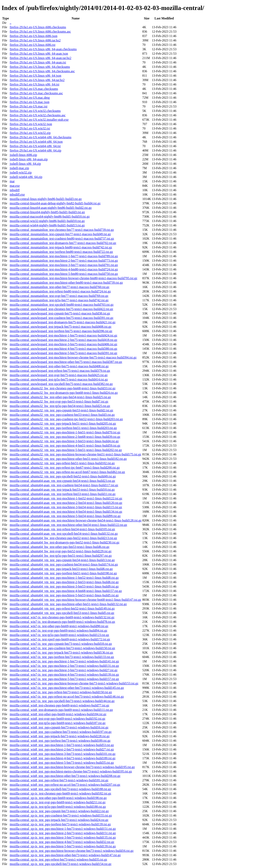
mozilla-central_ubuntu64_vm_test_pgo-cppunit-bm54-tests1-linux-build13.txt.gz (62, 560)
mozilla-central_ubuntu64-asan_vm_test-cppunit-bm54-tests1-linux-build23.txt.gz (62, 481)
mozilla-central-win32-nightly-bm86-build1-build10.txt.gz (47, 221)
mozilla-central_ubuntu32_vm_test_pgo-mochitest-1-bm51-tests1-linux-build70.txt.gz (65, 432)
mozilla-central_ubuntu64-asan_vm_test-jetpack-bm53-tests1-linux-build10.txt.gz (62, 490)
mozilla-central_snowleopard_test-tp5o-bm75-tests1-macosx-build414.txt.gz (59, 379)
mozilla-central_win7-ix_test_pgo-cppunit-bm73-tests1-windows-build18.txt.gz (61, 644)
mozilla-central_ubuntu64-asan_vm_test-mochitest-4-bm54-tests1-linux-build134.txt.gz (66, 512)
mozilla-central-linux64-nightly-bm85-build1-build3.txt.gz (47, 212)
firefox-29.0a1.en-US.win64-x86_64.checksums (40, 137)
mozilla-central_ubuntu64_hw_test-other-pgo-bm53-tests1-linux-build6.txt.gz (59, 547)
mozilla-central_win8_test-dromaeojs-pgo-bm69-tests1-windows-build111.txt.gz (61, 710)
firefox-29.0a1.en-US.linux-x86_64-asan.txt (38, 62)
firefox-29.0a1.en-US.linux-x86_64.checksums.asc (42, 71)
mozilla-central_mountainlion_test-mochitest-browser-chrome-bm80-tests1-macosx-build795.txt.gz (73, 278)
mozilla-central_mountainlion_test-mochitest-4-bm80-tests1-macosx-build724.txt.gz (64, 269)
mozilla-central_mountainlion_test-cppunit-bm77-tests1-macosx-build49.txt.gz (60, 234)
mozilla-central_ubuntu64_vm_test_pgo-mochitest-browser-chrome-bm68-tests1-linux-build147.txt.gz (75, 600)
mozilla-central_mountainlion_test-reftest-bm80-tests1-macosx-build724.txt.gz (60, 291)
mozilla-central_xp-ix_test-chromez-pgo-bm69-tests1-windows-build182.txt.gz (60, 793)
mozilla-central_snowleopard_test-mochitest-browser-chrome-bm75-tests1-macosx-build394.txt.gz (73, 357)
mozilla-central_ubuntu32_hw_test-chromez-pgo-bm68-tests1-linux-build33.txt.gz (62, 388)
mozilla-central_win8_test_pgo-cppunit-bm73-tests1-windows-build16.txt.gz (59, 727)
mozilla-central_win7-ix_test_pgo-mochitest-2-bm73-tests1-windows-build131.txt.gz (64, 666)
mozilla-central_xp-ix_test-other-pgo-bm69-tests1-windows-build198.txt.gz (58, 798)
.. (10, 23)
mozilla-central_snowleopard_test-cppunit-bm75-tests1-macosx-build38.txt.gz (60, 313)
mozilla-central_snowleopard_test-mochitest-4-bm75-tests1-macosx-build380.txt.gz (63, 349)
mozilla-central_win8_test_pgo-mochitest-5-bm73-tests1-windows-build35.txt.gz (62, 763)
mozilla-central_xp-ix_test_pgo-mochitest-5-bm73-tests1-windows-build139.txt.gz (63, 846)
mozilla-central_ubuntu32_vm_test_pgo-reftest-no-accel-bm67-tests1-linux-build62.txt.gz (67, 472)
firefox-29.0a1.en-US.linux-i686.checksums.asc (40, 32)
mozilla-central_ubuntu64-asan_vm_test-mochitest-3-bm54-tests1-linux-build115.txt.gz (66, 507)
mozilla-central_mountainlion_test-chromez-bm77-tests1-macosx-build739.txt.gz (62, 230)
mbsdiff (14, 190)
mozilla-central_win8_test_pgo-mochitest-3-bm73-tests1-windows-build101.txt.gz (62, 754)
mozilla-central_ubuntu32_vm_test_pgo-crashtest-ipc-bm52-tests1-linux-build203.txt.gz (66, 419)
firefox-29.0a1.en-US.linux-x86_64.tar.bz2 (37, 80)
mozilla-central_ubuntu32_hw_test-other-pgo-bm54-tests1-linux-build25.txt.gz (60, 397)
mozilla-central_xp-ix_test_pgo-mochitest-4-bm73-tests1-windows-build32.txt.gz (62, 842)
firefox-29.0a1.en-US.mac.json (29, 102)
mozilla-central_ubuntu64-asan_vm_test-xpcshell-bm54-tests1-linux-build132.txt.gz (64, 534)
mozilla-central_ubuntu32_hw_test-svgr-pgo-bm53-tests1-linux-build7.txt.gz (59, 401)
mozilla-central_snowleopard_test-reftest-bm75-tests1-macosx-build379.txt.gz (60, 371)
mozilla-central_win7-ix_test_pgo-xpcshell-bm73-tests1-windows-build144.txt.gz (62, 701)
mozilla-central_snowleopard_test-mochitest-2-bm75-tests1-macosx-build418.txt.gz (63, 340)
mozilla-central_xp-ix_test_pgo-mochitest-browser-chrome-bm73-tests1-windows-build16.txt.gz (71, 851)
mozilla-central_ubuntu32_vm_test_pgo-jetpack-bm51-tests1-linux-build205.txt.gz (63, 423)
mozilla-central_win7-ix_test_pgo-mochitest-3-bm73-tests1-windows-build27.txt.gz (63, 670)
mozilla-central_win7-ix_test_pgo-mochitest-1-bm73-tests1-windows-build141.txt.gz (64, 661)
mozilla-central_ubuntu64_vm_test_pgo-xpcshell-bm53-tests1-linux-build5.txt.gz (62, 613)
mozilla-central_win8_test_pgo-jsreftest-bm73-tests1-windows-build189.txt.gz (60, 741)
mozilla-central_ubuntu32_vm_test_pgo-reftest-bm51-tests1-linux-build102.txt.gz (62, 463)
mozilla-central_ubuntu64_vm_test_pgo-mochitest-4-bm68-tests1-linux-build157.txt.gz (66, 591)
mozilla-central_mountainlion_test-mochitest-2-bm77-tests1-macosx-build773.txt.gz (64, 261)
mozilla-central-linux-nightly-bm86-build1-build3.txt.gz (46, 199)
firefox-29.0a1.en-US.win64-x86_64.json (36, 142)
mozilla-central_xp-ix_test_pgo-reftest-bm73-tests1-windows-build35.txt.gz (58, 859)
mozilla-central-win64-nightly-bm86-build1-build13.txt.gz (47, 225)
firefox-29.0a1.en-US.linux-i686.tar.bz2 (35, 40)
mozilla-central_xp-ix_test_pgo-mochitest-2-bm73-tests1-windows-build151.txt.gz (63, 833)
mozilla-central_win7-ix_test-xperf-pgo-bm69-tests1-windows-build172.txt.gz (60, 639)
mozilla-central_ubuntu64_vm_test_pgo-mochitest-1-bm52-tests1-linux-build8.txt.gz (64, 578)
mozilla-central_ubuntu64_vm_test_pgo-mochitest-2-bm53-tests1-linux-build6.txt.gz (64, 582)
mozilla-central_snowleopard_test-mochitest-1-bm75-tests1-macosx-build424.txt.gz (63, 335)
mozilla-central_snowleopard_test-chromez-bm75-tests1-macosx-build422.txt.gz (61, 309)
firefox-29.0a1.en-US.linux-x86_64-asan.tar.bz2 (40, 58)
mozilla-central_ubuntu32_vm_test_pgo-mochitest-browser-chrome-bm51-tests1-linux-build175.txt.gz (75, 454)
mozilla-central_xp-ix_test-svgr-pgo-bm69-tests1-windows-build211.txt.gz (57, 802)
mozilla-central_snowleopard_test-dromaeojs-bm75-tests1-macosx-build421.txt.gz (62, 322)
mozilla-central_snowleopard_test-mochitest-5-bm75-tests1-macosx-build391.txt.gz (63, 353)
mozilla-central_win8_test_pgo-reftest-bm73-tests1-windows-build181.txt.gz (59, 780)
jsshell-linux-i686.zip (23, 155)
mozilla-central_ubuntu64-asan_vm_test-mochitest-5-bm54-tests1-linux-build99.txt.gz (65, 516)
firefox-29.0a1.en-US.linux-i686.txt (32, 45)
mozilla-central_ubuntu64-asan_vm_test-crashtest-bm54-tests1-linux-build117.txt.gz (64, 485)
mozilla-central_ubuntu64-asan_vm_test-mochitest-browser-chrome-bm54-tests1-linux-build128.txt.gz (75, 520)
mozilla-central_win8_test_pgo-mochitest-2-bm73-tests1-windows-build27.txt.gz (62, 749)
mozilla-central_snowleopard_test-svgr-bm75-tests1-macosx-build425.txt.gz (58, 375)
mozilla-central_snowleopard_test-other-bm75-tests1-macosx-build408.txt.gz (59, 366)
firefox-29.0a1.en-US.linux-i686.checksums (38, 27)
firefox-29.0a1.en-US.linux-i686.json (33, 36)
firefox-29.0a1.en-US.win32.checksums (35, 111)
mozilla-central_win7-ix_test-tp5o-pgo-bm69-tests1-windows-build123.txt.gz (59, 635)
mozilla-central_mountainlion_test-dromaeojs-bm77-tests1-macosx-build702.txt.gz (63, 243)
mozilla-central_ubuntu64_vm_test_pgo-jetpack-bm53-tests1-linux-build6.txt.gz (61, 569)
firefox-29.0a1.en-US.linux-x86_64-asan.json (39, 54)
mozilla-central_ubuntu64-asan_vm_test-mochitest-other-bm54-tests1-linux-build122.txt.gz (68, 525)
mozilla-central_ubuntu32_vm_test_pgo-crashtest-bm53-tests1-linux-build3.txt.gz (62, 415)
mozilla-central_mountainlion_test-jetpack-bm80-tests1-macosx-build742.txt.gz (61, 247)
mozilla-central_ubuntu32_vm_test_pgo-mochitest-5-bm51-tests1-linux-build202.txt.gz (66, 450)
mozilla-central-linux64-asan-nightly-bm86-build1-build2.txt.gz (51, 208)
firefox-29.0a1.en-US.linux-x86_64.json (35, 76)
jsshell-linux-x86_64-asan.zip (29, 159)
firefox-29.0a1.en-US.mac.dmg (30, 98)
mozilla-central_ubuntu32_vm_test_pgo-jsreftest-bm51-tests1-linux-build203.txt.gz (63, 428)
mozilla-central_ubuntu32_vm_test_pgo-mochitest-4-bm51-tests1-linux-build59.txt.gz (65, 446)
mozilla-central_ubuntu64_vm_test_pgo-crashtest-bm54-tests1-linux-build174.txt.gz (64, 564)
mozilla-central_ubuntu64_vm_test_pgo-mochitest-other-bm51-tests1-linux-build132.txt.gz (68, 604)
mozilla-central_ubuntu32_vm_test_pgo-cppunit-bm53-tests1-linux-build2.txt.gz (61, 410)
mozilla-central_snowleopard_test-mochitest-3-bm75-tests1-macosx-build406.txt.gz (63, 344)
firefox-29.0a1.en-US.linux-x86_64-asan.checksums (43, 49)
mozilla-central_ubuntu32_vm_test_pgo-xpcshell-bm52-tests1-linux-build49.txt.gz (63, 476)
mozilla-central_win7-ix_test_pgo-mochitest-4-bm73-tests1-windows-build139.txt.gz (64, 675)
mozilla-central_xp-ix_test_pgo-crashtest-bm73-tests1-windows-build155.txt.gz (61, 815)
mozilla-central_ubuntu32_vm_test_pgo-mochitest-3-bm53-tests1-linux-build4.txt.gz (64, 441)
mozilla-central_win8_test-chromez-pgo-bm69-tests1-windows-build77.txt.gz (59, 705)
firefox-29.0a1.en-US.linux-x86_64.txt (34, 84)
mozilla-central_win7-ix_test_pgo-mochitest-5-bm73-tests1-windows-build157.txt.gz (64, 679)
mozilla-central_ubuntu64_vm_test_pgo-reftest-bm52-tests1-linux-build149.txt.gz (62, 608)
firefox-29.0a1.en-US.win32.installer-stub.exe (39, 120)
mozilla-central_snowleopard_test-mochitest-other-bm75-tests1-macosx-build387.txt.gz (66, 362)
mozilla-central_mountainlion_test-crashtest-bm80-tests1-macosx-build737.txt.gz (62, 239)
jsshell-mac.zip (19, 168)
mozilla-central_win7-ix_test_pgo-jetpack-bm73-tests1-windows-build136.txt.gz (61, 653)
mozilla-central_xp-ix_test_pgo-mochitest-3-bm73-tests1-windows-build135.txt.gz (63, 837)
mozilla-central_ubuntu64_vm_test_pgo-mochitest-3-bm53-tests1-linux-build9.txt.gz (64, 586)
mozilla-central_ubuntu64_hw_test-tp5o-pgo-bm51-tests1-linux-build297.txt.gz (61, 556)
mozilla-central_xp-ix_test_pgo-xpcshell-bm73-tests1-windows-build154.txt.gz (60, 864)
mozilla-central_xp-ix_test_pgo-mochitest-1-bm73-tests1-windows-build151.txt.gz (63, 829)
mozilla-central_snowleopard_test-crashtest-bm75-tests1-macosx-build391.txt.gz (61, 318)
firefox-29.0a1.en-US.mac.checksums (34, 89)
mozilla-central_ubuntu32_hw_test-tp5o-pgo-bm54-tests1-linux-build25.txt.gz (60, 406)
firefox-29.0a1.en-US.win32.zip (30, 133)
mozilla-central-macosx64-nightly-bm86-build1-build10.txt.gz (50, 216)
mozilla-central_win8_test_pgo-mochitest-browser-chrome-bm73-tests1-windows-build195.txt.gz (72, 767)
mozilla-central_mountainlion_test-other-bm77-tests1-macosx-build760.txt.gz (59, 287)
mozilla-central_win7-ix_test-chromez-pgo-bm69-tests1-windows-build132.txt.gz (62, 617)
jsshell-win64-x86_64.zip (26, 177)
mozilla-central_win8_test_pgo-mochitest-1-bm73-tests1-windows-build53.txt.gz (62, 745)
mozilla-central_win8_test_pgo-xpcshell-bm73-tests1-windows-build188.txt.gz (60, 789)
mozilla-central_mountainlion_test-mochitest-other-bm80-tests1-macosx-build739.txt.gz (66, 283)
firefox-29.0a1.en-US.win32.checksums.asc (37, 115)
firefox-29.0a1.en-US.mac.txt (28, 106)
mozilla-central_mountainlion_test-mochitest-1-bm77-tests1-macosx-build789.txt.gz (64, 256)
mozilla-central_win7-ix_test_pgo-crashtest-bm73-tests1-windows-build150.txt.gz (62, 648)
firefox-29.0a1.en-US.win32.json (31, 124)
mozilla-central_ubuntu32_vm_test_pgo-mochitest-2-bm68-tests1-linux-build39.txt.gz (65, 437)
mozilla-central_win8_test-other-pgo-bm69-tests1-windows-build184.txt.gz (58, 714)
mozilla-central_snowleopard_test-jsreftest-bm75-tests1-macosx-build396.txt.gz (61, 331)
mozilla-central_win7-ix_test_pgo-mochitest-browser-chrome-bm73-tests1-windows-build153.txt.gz (74, 683)
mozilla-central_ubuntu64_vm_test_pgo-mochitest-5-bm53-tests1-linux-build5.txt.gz (64, 595)
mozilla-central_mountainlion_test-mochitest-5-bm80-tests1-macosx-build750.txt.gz (64, 274)
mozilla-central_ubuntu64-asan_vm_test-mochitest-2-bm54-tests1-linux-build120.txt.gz (66, 503)
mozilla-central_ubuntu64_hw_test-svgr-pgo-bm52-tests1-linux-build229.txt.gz (60, 551)
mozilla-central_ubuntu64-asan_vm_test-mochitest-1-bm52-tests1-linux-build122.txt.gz (66, 498)
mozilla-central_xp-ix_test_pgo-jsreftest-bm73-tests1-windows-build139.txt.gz (60, 824)
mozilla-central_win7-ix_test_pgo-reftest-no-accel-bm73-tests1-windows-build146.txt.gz (67, 697)
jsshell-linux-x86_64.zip (25, 164)
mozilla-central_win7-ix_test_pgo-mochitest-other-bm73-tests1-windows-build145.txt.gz (67, 688)
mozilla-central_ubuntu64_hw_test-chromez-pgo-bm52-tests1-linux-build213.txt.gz (63, 538)
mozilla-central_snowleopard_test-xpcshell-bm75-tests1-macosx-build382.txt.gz (61, 384)
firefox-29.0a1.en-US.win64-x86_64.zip (35, 150)
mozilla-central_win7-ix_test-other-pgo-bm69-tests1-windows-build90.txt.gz (59, 626)
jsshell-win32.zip (21, 172)
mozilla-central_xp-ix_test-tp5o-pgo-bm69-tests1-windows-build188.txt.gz (58, 807)
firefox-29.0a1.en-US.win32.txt (30, 128)
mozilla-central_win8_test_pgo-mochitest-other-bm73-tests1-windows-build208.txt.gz (65, 776)
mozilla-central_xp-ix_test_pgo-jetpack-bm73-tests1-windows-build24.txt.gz (59, 820)
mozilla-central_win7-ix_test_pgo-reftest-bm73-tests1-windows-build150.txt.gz (61, 692)
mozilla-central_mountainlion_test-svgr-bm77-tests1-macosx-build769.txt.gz (59, 296)
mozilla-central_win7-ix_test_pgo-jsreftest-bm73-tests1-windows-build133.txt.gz (62, 657)
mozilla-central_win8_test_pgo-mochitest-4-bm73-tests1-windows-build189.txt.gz (62, 758)
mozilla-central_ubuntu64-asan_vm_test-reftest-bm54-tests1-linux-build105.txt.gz (62, 529)
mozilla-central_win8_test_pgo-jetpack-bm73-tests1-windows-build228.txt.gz (59, 736)
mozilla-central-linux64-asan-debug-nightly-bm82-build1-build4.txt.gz (55, 203)
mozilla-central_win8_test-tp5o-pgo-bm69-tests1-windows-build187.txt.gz (57, 723)
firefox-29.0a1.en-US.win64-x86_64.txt (35, 146)
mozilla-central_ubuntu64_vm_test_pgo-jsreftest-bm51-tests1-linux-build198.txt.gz (63, 573)
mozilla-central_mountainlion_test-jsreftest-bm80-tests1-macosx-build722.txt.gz (61, 252)
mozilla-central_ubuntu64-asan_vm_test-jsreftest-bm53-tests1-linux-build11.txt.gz (62, 494)
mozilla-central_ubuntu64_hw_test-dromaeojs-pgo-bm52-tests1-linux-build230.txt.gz (64, 542)
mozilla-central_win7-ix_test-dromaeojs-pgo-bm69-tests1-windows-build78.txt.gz (62, 622)
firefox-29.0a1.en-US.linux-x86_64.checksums (40, 67)
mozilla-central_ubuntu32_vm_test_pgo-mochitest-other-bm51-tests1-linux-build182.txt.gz (68, 459)
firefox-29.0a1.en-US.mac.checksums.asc (36, 93)
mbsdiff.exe (17, 194)
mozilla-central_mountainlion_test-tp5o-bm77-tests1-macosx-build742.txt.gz (59, 300)
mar (12, 181)
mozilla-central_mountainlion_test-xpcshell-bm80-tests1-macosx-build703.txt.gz (61, 305)
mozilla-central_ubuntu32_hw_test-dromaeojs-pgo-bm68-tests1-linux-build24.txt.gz (64, 393)
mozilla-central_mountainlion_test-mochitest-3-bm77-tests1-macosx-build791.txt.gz (64, 265)
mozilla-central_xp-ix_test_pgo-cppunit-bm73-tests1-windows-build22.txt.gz (59, 811)
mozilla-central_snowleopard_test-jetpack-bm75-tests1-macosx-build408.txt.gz (60, 327)
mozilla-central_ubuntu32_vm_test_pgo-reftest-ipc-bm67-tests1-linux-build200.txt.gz (65, 468)
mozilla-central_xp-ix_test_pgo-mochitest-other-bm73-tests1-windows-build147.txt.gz (65, 855)
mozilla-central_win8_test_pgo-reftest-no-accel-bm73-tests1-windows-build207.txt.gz (65, 785)
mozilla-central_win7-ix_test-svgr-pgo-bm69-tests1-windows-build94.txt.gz (58, 630)
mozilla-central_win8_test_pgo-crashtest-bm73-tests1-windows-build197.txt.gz (60, 732)
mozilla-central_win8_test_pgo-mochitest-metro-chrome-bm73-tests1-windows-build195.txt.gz (71, 771)
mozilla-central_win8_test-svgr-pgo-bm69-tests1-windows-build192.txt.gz (57, 719)
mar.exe (15, 186)
